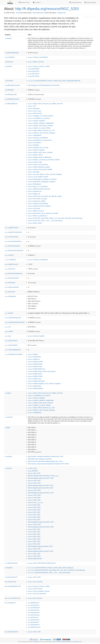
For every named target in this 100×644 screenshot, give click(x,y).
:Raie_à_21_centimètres (38, 186)
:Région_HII (34, 194)
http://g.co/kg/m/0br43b (35, 559)
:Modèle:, (33, 354)
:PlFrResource (33, 622)
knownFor (10, 582)
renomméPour (12, 598)
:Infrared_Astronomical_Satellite (40, 169)
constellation (10, 57)
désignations (10, 296)
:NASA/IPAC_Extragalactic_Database (42, 182)
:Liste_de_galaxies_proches (39, 591)
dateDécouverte (11, 264)
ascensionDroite (12, 237)
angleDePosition (12, 228)
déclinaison (10, 283)
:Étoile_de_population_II (38, 216)
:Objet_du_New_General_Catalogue (41, 133)
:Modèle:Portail (35, 366)
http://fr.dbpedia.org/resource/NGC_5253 (47, 9)
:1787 (32, 106)
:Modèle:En (34, 359)
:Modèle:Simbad (35, 376)
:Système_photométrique (38, 204)
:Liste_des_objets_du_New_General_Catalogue (45, 174)
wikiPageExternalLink (12, 85)
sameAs (8, 468)
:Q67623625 (34, 69)
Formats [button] (37, 2)
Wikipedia (36, 642)
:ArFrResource (34, 605)
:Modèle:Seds (34, 386)
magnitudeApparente (13, 318)
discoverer (9, 62)
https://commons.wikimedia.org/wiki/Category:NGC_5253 (45, 461)
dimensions (10, 269)
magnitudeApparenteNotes (15, 322)
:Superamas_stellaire (37, 201)
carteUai (9, 255)
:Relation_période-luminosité (39, 189)
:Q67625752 (34, 71)
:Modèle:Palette (35, 364)
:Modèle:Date (34, 357)
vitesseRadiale (11, 345)
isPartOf (8, 66)
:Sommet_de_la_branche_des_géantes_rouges (45, 196)
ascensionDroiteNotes (13, 241)
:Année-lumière (35, 113)
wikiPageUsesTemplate (14, 354)
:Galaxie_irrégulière (36, 121)
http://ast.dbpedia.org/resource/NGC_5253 (41, 478)
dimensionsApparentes (14, 273)
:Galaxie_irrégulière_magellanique (41, 123)
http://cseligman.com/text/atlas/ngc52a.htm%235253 (44, 85)
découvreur (10, 292)
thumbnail (9, 81)
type (8, 336)
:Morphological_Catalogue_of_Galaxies (42, 179)
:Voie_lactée (34, 208)
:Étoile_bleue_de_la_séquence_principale (43, 213)
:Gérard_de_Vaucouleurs (38, 165)
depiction (9, 568)
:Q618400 (33, 471)
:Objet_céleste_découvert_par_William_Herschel (45, 104)
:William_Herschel (36, 62)
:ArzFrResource (34, 608)
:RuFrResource (34, 615)
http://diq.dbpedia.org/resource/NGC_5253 (41, 493)
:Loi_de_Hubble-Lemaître (38, 177)
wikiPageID (9, 90)
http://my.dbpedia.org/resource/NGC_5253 (41, 527)
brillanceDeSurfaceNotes (14, 251)
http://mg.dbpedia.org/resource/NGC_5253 (41, 522)
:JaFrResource (34, 610)
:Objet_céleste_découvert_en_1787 (41, 130)
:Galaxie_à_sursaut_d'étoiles (39, 128)
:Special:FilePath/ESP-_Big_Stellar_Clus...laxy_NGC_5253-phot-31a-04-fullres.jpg (56, 570)
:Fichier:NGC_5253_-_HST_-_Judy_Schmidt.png (45, 221)
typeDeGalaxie (11, 341)
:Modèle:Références (36, 369)
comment (9, 417)
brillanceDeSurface (12, 246)
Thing (17, 13)
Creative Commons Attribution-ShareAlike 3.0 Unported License (67, 642)
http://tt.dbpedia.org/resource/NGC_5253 (40, 546)
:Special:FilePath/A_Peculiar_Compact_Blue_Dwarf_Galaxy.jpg (50, 568)
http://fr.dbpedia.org (38, 13)
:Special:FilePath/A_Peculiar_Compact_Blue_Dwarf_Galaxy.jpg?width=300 (54, 81)
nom (8, 327)
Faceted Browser (75, 2)
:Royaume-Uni (35, 191)
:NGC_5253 (32, 468)
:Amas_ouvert (35, 111)
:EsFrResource (34, 613)
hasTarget (10, 603)
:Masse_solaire (35, 223)
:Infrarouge (34, 172)
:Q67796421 (34, 76)
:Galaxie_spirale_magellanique (40, 157)
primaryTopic (11, 632)
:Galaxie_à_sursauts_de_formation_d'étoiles (44, 160)
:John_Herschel (35, 582)
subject (8, 393)
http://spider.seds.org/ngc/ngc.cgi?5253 (40, 459)
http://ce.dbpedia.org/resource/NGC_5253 (41, 488)
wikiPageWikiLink (11, 104)
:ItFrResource (33, 617)
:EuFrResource (34, 625)
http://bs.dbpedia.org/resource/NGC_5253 (41, 485)
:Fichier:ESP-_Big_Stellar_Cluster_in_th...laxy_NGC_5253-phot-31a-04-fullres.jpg (55, 218)
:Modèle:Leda (34, 379)
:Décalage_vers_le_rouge (38, 147)
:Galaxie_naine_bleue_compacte (40, 126)
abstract (8, 38)
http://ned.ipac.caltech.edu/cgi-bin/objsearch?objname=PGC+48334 (48, 464)
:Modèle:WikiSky (35, 388)
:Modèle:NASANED (36, 381)
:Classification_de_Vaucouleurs (40, 140)
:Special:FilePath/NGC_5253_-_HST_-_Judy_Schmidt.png (49, 573)
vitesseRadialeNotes (13, 350)
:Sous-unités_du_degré (37, 199)
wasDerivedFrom (11, 563)
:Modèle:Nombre (35, 362)
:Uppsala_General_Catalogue (39, 206)
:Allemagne (34, 108)
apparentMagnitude (12, 53)
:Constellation (34, 143)
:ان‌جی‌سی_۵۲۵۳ (35, 502)
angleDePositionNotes (13, 232)
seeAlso (8, 456)
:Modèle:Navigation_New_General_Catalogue (44, 384)
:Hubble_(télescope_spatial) (39, 167)
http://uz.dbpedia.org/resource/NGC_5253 (41, 551)
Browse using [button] (24, 2)
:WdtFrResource (34, 627)
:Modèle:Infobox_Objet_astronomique (42, 371)
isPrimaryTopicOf (11, 577)
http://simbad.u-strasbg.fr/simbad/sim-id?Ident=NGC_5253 (46, 456)
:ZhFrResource (34, 620)
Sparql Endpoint (90, 2)
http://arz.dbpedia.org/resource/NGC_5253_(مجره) (43, 476)
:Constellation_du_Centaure (39, 118)
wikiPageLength (11, 94)
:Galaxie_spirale (35, 155)
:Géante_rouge (35, 162)
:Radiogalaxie (35, 135)
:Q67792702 (34, 74)
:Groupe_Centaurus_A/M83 (39, 66)
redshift (9, 331)
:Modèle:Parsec (35, 374)
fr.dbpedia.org (61, 13)
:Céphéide (33, 145)
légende (9, 313)
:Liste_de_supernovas (37, 594)
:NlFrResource (33, 603)
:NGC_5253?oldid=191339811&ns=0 (42, 563)
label (7, 428)
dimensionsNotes (12, 278)
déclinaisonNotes (12, 287)
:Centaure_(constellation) (38, 57)
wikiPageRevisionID (12, 99)
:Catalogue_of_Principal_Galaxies (41, 116)
